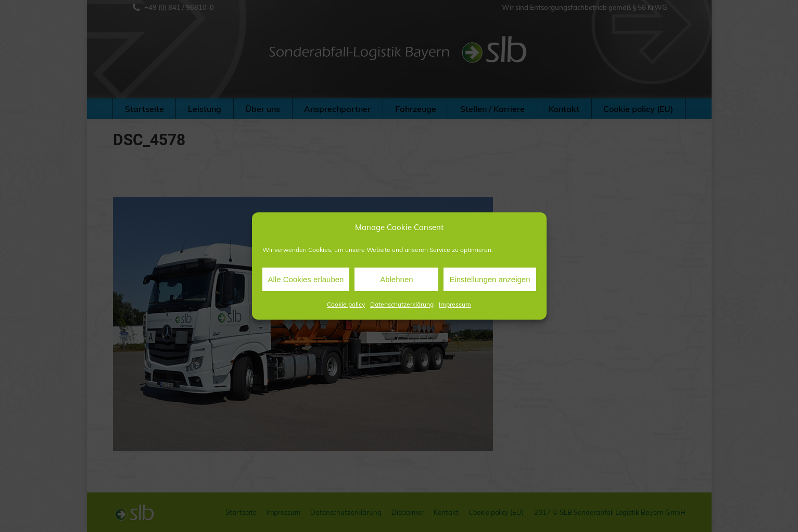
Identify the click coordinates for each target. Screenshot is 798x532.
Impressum (455, 304)
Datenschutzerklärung (402, 304)
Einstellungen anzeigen (490, 279)
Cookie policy (346, 304)
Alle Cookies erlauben (306, 279)
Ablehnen (396, 279)
